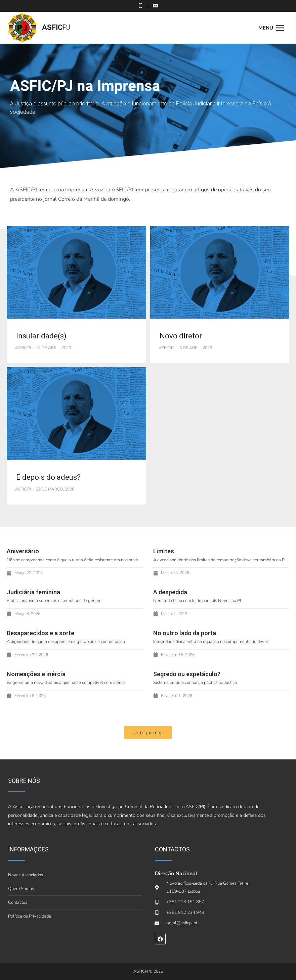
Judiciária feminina (34, 592)
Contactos (18, 902)
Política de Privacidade (30, 916)
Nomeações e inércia (36, 674)
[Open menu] (273, 28)
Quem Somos (21, 889)
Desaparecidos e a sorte (40, 633)
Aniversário (23, 551)
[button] (148, 733)
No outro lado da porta (185, 633)
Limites (164, 551)
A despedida (170, 592)
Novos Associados (26, 875)
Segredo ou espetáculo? (187, 674)
